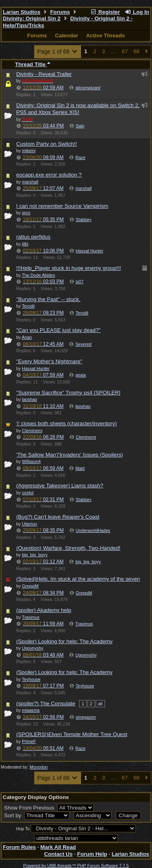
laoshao (83, 406)
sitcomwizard (88, 88)
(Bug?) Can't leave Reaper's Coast (58, 517)
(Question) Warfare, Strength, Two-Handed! (68, 548)
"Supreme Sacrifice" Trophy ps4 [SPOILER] (68, 393)
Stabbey (84, 220)
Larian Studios (22, 12)
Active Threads (105, 36)
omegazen (86, 717)
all (100, 704)
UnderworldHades (93, 530)
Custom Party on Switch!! (47, 144)
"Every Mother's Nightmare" (49, 361)
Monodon (39, 767)
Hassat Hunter (90, 251)
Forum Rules (19, 847)
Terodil (82, 313)
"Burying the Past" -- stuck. (48, 299)
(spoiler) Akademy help (44, 610)
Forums (60, 12)
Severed (83, 344)
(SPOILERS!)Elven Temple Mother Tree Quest (72, 734)
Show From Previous (30, 808)
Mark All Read (58, 847)
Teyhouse (85, 686)
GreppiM (84, 593)
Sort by (13, 815)
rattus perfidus (33, 237)
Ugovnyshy (86, 655)
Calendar (67, 36)
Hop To (23, 829)
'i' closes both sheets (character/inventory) (66, 423)
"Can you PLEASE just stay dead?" (58, 330)
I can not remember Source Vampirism (62, 206)
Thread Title (33, 64)
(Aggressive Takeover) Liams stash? (60, 486)
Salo (80, 126)
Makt (80, 468)
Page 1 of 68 (58, 52)
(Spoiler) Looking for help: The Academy (64, 641)
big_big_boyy (88, 562)
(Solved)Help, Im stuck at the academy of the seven (78, 579)
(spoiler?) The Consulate (46, 703)
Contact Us (58, 854)
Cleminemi (86, 437)
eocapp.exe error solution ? (49, 175)
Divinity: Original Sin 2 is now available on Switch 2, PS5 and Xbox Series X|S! (78, 109)
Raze (80, 157)
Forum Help (92, 854)
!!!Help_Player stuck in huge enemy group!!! (69, 268)
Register (105, 12)
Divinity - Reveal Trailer (44, 74)
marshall (83, 188)
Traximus (84, 624)
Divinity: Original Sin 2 (32, 18)
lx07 (80, 282)
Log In (137, 12)
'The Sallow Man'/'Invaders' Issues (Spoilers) (70, 455)
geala (81, 375)
